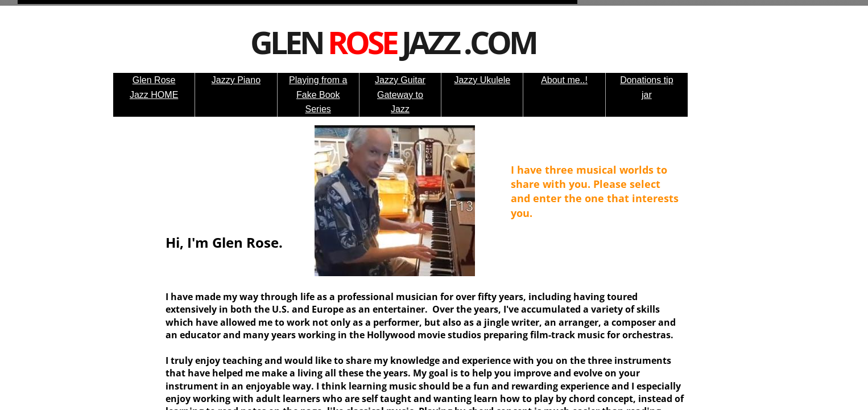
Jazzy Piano (236, 80)
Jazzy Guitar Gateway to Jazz (400, 95)
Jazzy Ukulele (482, 80)
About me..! (564, 80)
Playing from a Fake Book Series (318, 95)
